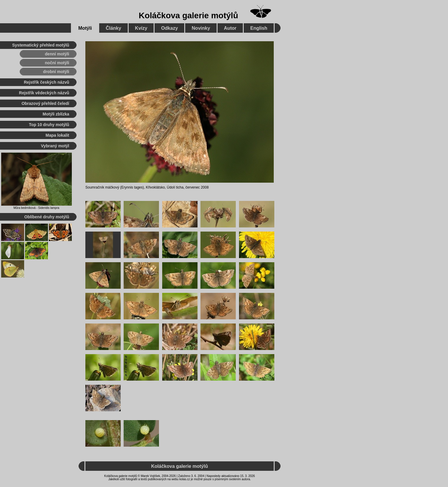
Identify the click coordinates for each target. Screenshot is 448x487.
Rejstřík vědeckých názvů (44, 93)
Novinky (201, 28)
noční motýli (57, 63)
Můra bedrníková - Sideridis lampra (36, 208)
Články (113, 28)
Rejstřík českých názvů (47, 82)
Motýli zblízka (56, 114)
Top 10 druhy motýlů (49, 125)
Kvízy (141, 28)
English (259, 28)
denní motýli (57, 54)
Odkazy (169, 28)
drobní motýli (56, 72)
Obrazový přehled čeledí (45, 103)
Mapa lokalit (57, 135)
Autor (230, 28)
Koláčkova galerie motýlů (188, 15)
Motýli (85, 28)
